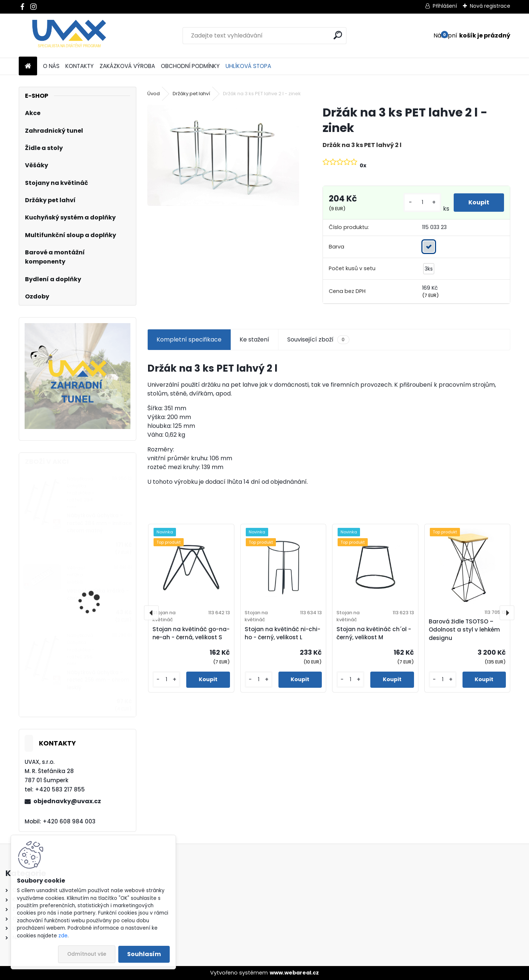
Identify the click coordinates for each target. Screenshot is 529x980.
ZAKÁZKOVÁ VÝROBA (127, 66)
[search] (338, 35)
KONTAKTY (80, 66)
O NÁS (51, 66)
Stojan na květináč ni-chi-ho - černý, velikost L (283, 633)
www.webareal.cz (294, 973)
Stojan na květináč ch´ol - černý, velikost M (374, 633)
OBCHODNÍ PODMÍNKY (190, 66)
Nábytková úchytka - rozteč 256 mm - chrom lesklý (98, 680)
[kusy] (422, 202)
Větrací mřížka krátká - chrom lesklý (98, 595)
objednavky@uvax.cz (67, 801)
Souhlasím (144, 954)
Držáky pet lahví (191, 94)
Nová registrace (490, 6)
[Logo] (69, 36)
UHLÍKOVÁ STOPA (248, 66)
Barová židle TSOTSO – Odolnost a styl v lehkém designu (464, 630)
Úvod (154, 94)
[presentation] (151, 613)
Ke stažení (254, 339)
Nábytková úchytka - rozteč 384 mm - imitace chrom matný (99, 523)
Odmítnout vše (87, 954)
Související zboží (318, 340)
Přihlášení (445, 6)
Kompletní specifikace (189, 339)
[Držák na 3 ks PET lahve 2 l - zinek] (223, 155)
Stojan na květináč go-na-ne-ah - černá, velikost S (191, 633)
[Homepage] (28, 66)
